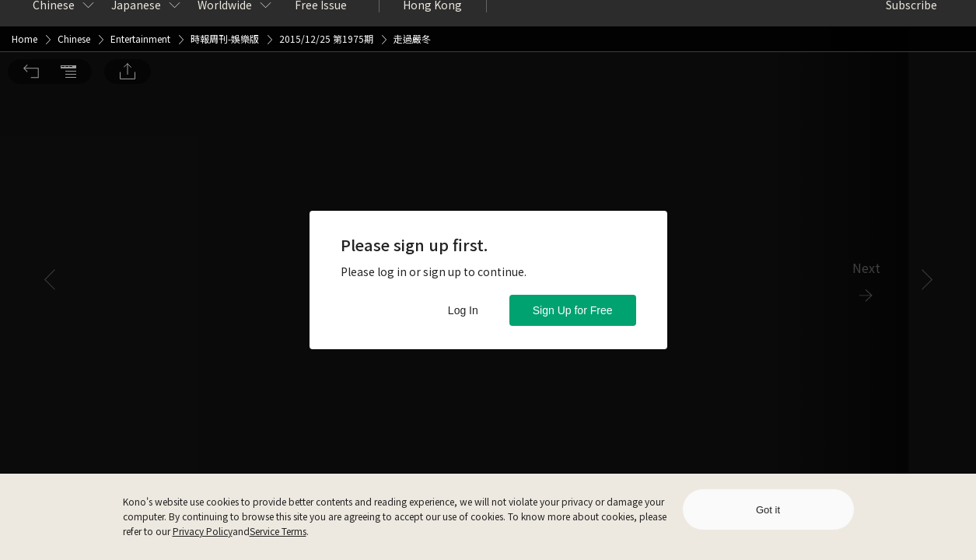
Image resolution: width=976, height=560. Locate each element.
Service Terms (278, 531)
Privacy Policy (203, 531)
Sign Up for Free (573, 310)
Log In (463, 310)
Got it (768, 510)
